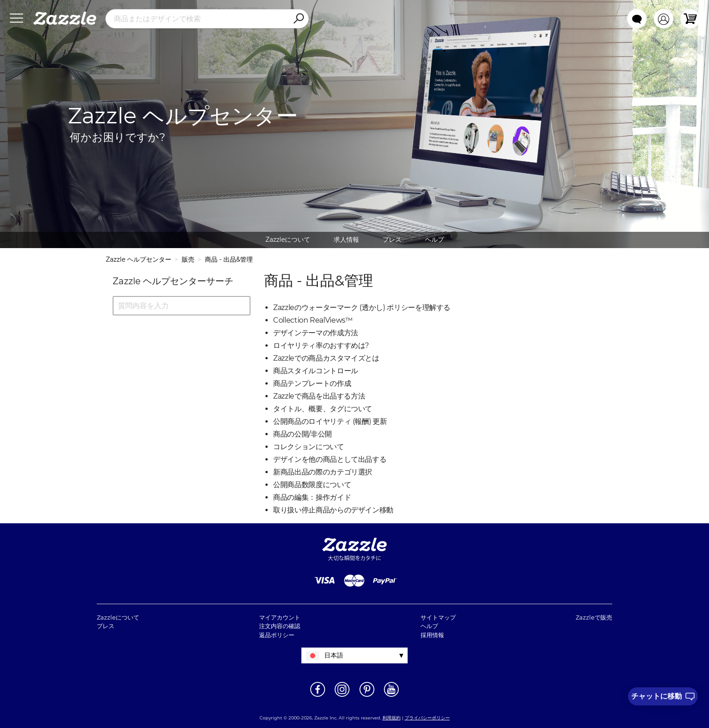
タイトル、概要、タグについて (323, 409)
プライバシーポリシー (427, 718)
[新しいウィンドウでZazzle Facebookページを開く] (318, 696)
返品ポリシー (277, 635)
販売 (188, 259)
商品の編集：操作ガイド (312, 497)
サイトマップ (438, 617)
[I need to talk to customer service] (663, 696)
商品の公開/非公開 (303, 434)
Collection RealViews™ (313, 320)
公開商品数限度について (312, 485)
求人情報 (346, 240)
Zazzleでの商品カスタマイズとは (326, 358)
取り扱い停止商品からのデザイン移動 (333, 510)
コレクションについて (309, 447)
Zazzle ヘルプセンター (139, 259)
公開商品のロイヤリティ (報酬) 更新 (330, 421)
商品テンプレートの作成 (312, 383)
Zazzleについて (288, 240)
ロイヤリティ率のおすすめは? (321, 345)
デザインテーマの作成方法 (316, 333)
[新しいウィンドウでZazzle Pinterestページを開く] (367, 696)
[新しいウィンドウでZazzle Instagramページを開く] (342, 696)
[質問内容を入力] (182, 306)
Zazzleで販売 (594, 617)
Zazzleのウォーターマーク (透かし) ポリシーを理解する (362, 308)
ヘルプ (435, 240)
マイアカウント (280, 617)
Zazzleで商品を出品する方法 (319, 396)
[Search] (298, 19)
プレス (392, 240)
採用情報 (432, 635)
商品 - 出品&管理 (229, 259)
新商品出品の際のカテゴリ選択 (323, 472)
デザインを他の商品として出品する (330, 459)
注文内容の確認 (280, 626)
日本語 (334, 655)
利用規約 (392, 718)
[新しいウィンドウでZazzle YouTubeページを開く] (391, 696)
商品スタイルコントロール (316, 371)
